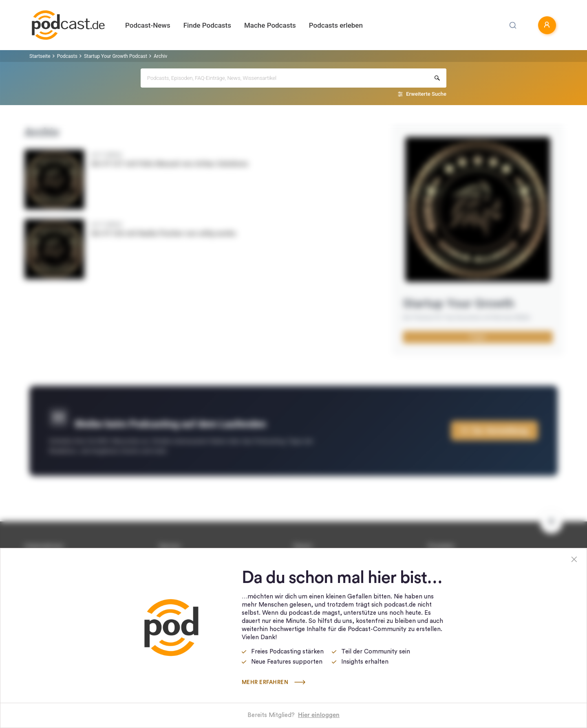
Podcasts (67, 56)
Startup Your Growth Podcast (116, 56)
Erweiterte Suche (426, 94)
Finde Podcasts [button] (207, 25)
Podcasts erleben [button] (336, 25)
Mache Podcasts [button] (270, 25)
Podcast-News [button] (148, 25)
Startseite (40, 56)
